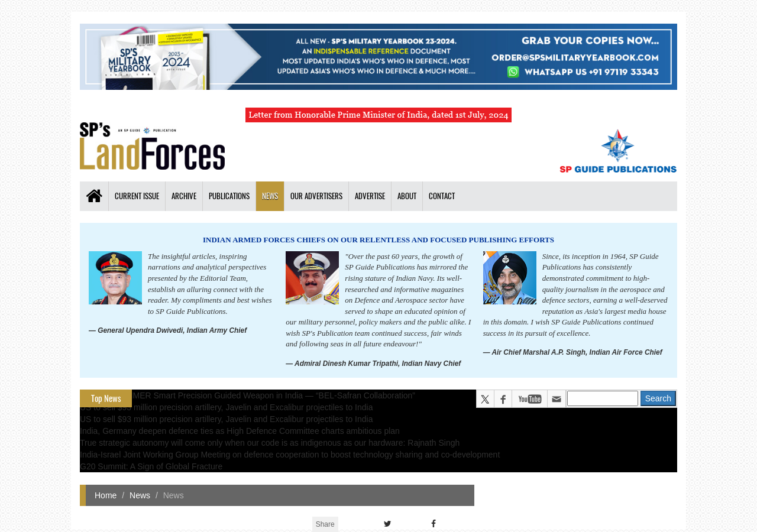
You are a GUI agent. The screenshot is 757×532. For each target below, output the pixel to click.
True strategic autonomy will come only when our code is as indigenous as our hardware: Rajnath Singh (270, 443)
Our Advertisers (316, 196)
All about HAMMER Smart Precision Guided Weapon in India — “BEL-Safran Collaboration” (248, 395)
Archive (184, 196)
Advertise (370, 196)
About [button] (407, 196)
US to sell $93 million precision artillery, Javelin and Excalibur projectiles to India (226, 407)
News (270, 196)
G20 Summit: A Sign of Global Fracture (151, 466)
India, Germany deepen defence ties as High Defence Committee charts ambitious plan (240, 431)
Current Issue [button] (137, 196)
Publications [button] (229, 196)
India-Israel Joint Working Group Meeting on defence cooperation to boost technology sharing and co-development (290, 455)
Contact (442, 196)
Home (106, 495)
